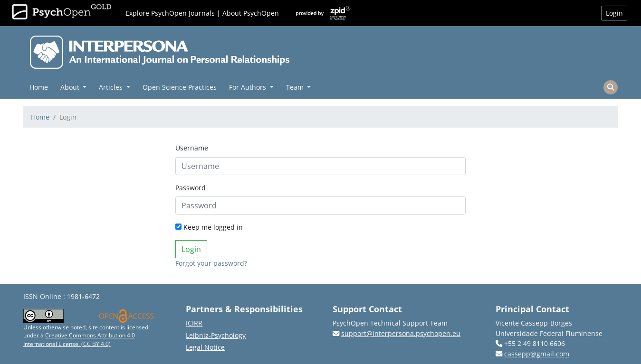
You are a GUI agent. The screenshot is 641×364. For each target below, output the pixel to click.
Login (614, 13)
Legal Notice (205, 347)
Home (39, 87)
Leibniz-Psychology (216, 335)
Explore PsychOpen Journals (170, 13)
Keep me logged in (209, 227)
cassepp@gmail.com (537, 354)
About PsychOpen (251, 13)
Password (191, 188)
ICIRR (194, 323)
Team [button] (296, 87)
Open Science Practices (180, 87)
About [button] (71, 87)
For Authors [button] (249, 87)
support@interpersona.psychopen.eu (401, 333)
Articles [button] (112, 87)
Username (192, 148)
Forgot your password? (211, 263)
